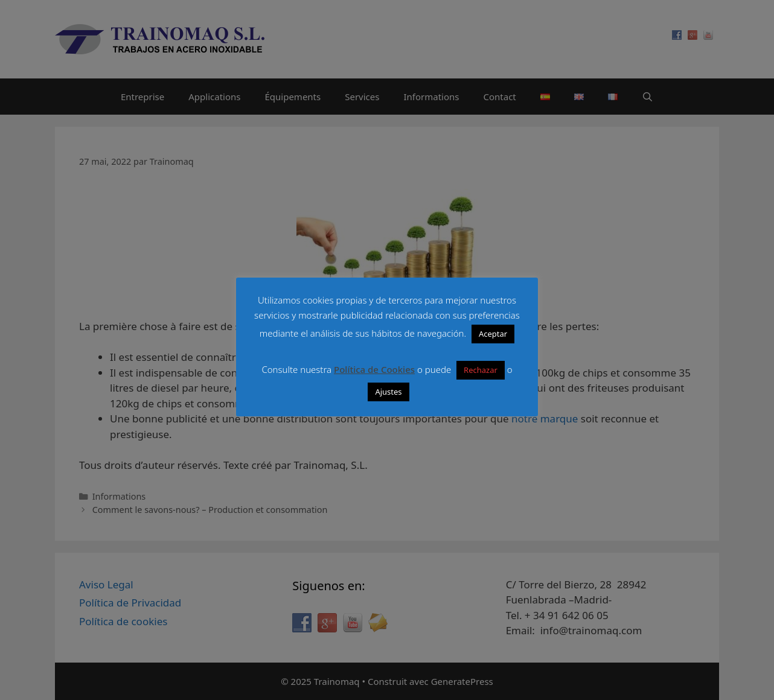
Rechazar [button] (481, 370)
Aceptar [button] (493, 334)
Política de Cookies (374, 369)
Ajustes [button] (388, 392)
